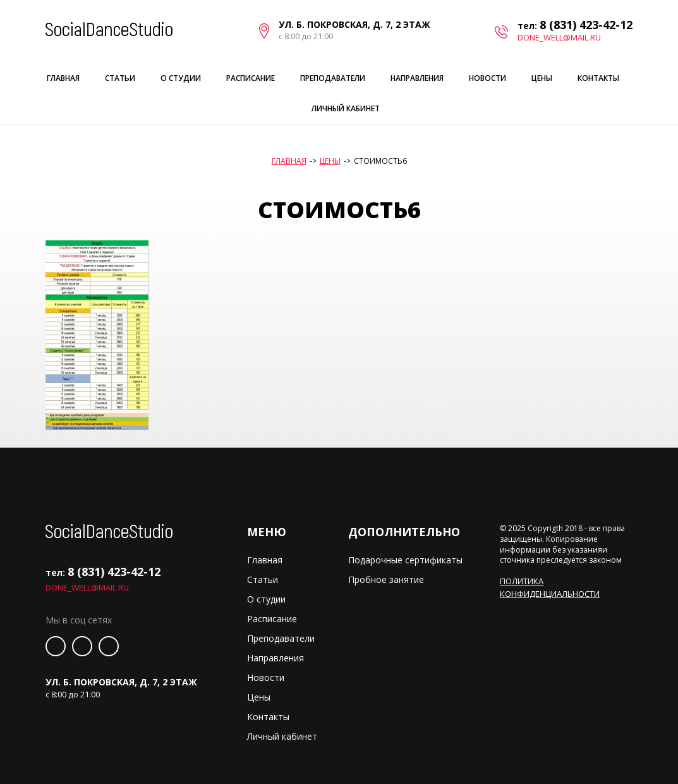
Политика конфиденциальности (550, 587)
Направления (417, 78)
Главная (63, 78)
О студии (181, 78)
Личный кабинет (346, 108)
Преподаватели (333, 78)
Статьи (120, 78)
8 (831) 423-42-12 (586, 25)
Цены (542, 78)
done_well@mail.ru (559, 37)
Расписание (251, 78)
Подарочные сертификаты (405, 560)
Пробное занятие (386, 579)
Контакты (598, 78)
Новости (487, 78)
